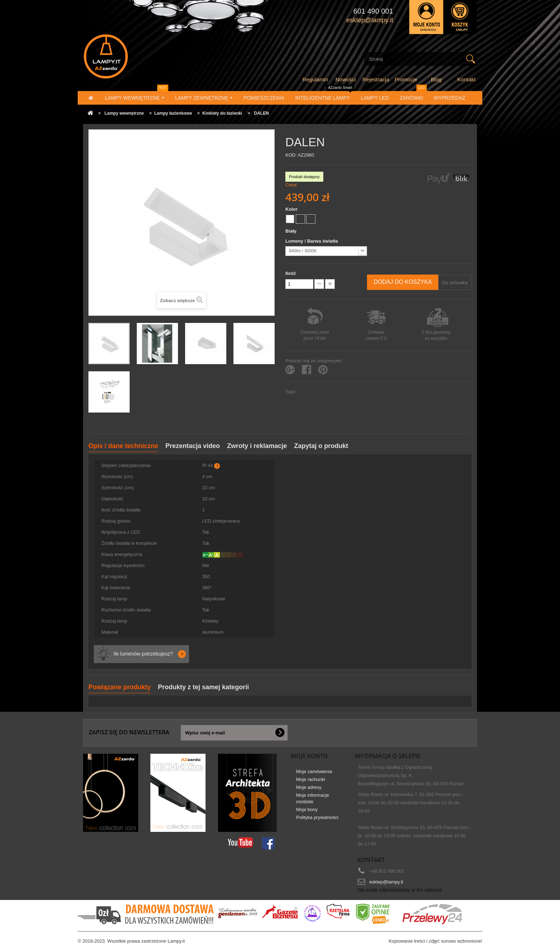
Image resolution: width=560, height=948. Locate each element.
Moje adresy (309, 787)
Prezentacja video (193, 446)
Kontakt (466, 79)
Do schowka (455, 283)
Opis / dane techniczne (123, 446)
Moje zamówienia (314, 771)
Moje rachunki (311, 779)
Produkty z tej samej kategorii (203, 687)
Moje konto (309, 756)
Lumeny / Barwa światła (312, 241)
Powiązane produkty (120, 687)
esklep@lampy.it (386, 882)
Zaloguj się (426, 17)
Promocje (406, 79)
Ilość (291, 273)
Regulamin (315, 79)
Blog (436, 79)
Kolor (292, 209)
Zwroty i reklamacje (257, 446)
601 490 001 (373, 11)
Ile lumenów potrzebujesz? (143, 654)
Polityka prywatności (317, 817)
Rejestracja (376, 79)
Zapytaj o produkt (321, 446)
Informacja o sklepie (387, 756)
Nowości (346, 79)
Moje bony (307, 809)
